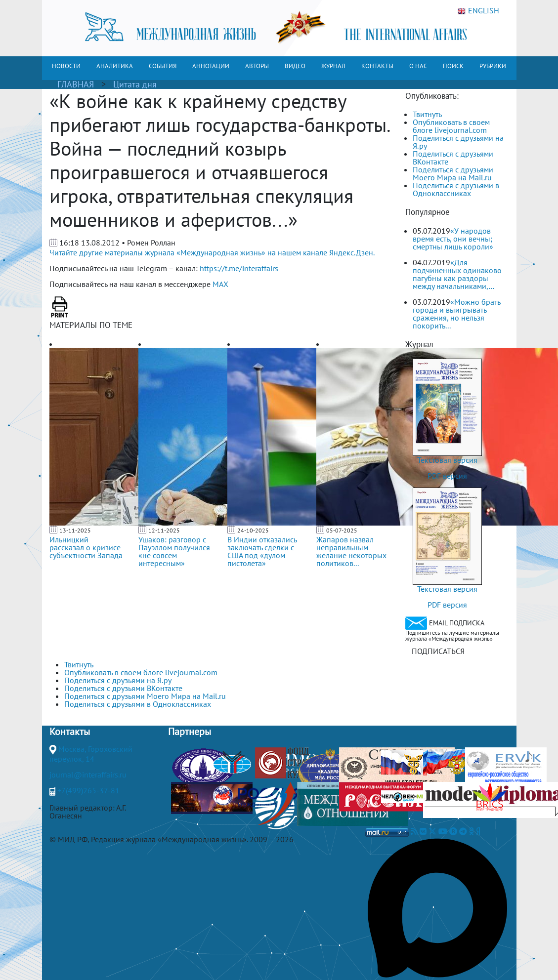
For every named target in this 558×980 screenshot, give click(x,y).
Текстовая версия (447, 460)
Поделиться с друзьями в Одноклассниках (456, 189)
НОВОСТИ (66, 66)
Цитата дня (135, 84)
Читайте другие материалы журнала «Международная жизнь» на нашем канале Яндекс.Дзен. (212, 252)
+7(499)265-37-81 (88, 790)
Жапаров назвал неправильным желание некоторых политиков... (351, 551)
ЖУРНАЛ (333, 66)
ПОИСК (453, 66)
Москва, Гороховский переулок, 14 (91, 754)
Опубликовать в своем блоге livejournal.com (451, 126)
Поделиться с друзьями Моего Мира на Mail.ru (453, 173)
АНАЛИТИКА (115, 66)
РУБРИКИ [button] (493, 66)
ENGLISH (478, 11)
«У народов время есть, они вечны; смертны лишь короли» (453, 239)
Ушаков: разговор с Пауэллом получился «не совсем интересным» (174, 551)
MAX (220, 284)
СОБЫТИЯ (163, 66)
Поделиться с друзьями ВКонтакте (453, 158)
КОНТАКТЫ (377, 66)
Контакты (70, 732)
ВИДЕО (295, 66)
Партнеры (190, 732)
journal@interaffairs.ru (88, 775)
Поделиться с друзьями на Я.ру (458, 142)
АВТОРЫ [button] (257, 66)
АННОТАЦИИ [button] (211, 66)
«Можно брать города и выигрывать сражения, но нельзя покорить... (456, 314)
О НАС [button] (418, 66)
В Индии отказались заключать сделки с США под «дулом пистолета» (262, 551)
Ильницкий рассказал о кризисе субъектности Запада (86, 547)
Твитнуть (427, 114)
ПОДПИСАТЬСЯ (438, 651)
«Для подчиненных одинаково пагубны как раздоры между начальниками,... (457, 274)
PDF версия (447, 476)
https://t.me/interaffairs (239, 268)
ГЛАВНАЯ (76, 84)
